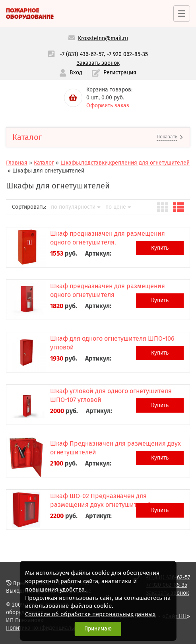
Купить (160, 248)
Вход (71, 73)
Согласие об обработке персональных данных (90, 614)
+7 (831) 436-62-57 (82, 54)
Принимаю (98, 629)
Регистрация (114, 73)
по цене (118, 207)
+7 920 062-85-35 (127, 54)
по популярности (76, 207)
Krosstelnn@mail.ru (103, 38)
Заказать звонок (98, 63)
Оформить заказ (108, 106)
